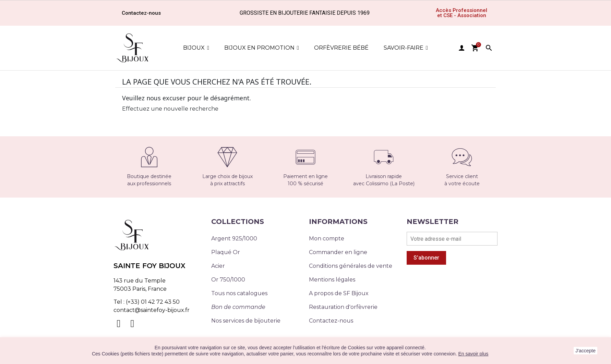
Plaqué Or (226, 252)
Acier (218, 266)
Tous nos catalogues (239, 293)
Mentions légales (332, 280)
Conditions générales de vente (351, 266)
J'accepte (585, 351)
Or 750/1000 (228, 280)
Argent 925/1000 (234, 239)
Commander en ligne (338, 252)
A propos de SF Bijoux (339, 293)
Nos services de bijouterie (246, 321)
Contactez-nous (331, 321)
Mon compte (327, 239)
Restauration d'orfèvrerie (343, 307)
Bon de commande (238, 307)
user (462, 48)
